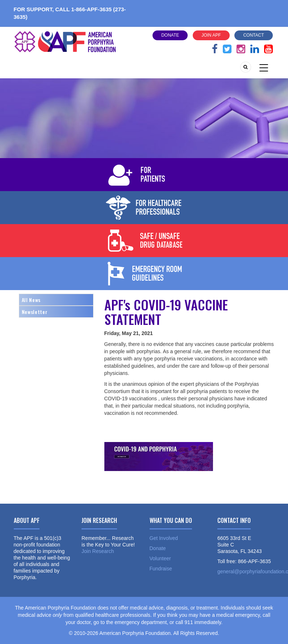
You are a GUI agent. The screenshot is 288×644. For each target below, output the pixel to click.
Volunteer (160, 558)
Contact (253, 35)
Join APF (211, 35)
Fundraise (161, 569)
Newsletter (35, 312)
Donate (170, 35)
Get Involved (164, 538)
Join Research (98, 551)
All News (31, 300)
